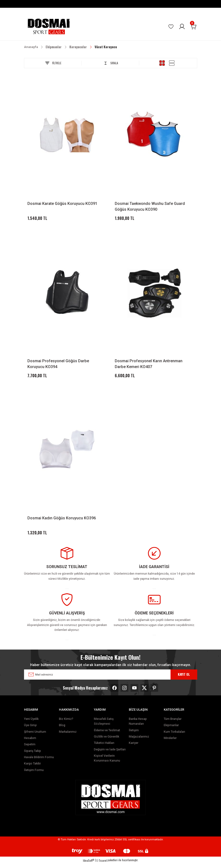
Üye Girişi (30, 730)
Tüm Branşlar (173, 723)
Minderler (170, 742)
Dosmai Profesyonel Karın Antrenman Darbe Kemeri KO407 (149, 365)
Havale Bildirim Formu (39, 762)
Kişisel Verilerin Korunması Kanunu (107, 763)
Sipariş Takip (33, 755)
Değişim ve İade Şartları (110, 754)
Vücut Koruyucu (106, 47)
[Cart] (194, 27)
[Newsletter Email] (111, 679)
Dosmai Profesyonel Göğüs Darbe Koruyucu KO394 (58, 365)
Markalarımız (68, 736)
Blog (62, 730)
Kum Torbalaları (174, 736)
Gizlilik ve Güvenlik (106, 741)
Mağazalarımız (139, 741)
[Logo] (49, 27)
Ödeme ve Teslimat (107, 735)
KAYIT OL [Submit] (184, 679)
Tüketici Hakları (104, 747)
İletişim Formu (34, 774)
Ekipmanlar (171, 730)
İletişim (134, 735)
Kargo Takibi (32, 768)
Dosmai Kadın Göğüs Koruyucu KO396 (62, 521)
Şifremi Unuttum (35, 736)
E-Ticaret (102, 865)
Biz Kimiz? (66, 723)
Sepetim (30, 749)
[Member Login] (182, 27)
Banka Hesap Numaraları (138, 726)
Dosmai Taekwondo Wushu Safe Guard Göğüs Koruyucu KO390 (150, 206)
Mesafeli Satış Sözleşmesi (104, 726)
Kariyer (134, 747)
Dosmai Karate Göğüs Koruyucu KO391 (62, 204)
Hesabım (30, 742)
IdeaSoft (89, 865)
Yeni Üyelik (31, 723)
